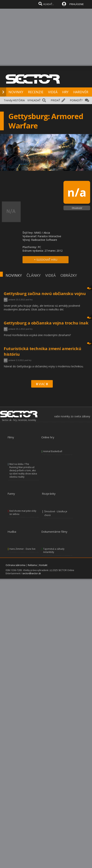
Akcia (47, 233)
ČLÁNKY (34, 275)
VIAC (42, 384)
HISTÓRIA (19, 100)
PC (6, 300)
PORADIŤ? (76, 100)
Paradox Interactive (49, 236)
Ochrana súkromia (15, 565)
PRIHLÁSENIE (77, 4)
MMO (38, 233)
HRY (65, 92)
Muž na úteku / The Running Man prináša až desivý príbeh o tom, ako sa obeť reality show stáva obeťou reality (23, 470)
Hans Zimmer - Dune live (22, 549)
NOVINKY (16, 92)
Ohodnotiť (77, 208)
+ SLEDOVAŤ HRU (46, 260)
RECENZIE (36, 92)
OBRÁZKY (69, 275)
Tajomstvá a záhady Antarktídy (54, 550)
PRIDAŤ (55, 100)
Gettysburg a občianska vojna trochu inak (46, 323)
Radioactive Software (44, 240)
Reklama (32, 565)
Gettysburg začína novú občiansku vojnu (45, 293)
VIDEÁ (53, 92)
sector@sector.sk (32, 573)
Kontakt (43, 565)
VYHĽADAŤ (34, 100)
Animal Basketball (53, 451)
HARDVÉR (81, 92)
